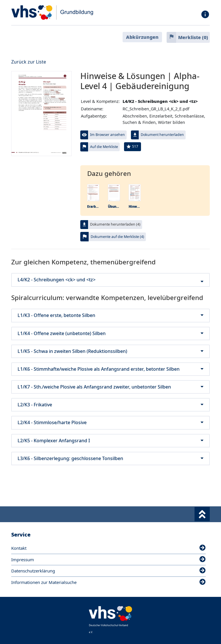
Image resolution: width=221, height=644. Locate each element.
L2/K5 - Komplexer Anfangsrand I (110, 441)
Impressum (108, 560)
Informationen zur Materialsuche (108, 582)
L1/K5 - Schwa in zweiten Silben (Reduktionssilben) (110, 351)
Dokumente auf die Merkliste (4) (117, 237)
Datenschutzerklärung (108, 571)
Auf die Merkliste (104, 147)
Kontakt (108, 548)
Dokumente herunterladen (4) (115, 224)
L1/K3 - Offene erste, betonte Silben (110, 315)
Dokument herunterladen (162, 135)
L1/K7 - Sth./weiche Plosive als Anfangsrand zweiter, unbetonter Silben (110, 387)
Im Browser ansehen (107, 135)
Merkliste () (193, 37)
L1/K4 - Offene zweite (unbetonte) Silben (110, 333)
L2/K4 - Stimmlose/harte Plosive (110, 423)
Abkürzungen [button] (142, 37)
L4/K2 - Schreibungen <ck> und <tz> (110, 280)
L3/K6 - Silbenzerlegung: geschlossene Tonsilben (110, 459)
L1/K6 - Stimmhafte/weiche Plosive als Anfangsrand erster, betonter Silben (110, 369)
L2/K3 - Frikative (110, 405)
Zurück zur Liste (29, 62)
